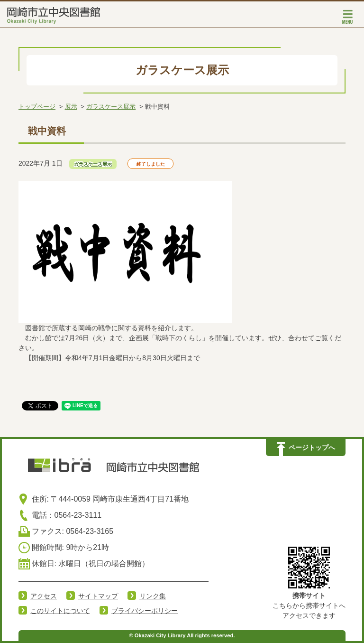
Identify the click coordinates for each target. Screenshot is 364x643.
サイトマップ (98, 596)
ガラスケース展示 (111, 107)
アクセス (44, 596)
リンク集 (153, 596)
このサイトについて (60, 611)
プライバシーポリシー (145, 611)
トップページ (37, 107)
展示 (71, 107)
